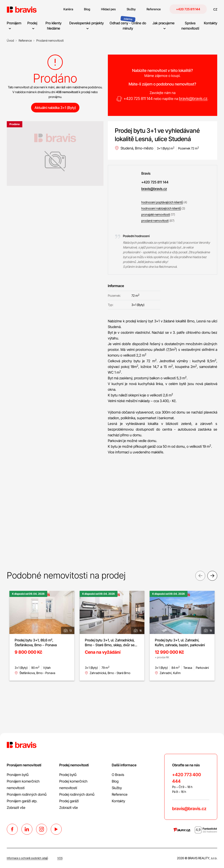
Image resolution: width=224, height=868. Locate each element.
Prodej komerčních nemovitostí (73, 785)
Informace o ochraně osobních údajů (27, 858)
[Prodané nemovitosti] (50, 41)
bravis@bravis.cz (193, 99)
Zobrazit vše (16, 808)
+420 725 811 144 (188, 9)
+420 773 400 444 (187, 778)
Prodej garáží (69, 801)
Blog (115, 781)
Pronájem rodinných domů (27, 794)
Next (212, 576)
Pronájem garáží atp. (22, 801)
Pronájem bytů (18, 775)
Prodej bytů (68, 775)
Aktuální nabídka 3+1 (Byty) (55, 108)
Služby (117, 788)
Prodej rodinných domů (77, 794)
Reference (120, 794)
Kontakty (118, 801)
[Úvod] (10, 41)
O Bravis (118, 775)
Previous (200, 576)
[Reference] (25, 41)
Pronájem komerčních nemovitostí (23, 785)
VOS (60, 858)
